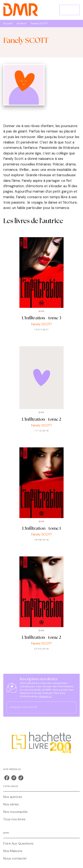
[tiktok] (21, 778)
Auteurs (22, 23)
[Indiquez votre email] (36, 707)
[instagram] (14, 778)
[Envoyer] (71, 707)
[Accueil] (21, 10)
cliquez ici (45, 696)
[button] (41, 797)
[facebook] (7, 778)
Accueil (8, 23)
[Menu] (70, 10)
